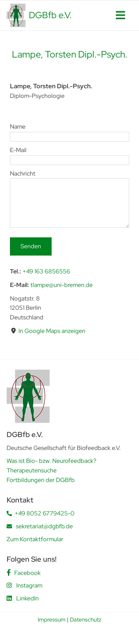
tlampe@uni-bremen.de (62, 285)
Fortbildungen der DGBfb (41, 480)
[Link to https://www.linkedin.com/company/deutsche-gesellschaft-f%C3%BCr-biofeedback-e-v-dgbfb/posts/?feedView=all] (9, 598)
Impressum (52, 620)
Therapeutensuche (32, 470)
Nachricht (69, 188)
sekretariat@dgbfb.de (44, 526)
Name (69, 131)
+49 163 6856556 (46, 271)
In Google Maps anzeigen (52, 331)
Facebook (27, 573)
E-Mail (69, 155)
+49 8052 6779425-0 (45, 513)
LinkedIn (27, 598)
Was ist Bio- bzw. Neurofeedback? (51, 461)
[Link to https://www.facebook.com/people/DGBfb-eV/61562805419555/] (9, 573)
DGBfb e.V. (50, 15)
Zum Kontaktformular (35, 539)
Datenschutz (86, 620)
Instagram (29, 585)
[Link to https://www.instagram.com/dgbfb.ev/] (9, 585)
